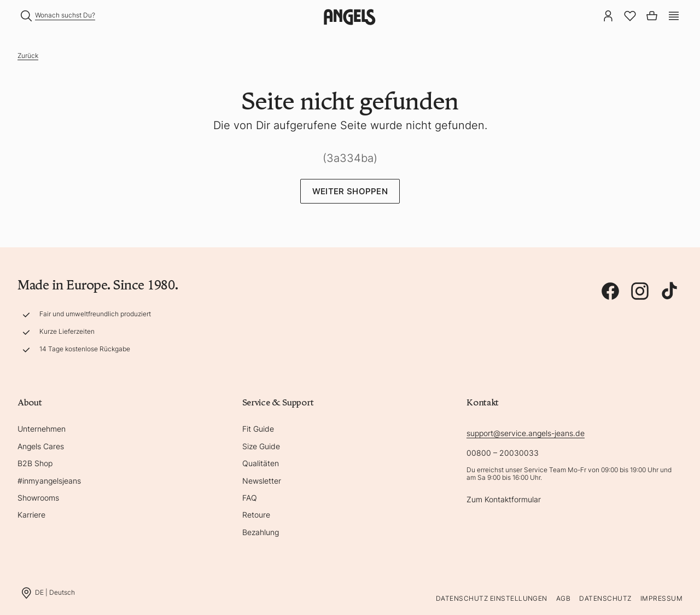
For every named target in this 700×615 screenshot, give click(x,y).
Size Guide (261, 446)
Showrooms (38, 498)
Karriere (31, 515)
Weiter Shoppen (350, 191)
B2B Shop (35, 463)
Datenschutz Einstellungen (492, 598)
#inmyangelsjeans (49, 481)
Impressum (661, 598)
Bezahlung (261, 532)
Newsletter (262, 481)
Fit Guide (258, 429)
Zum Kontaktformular (504, 499)
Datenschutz (605, 598)
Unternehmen (42, 429)
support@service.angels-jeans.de (526, 433)
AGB (563, 598)
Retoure (256, 515)
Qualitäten (261, 463)
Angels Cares (41, 446)
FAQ (250, 498)
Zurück (28, 56)
